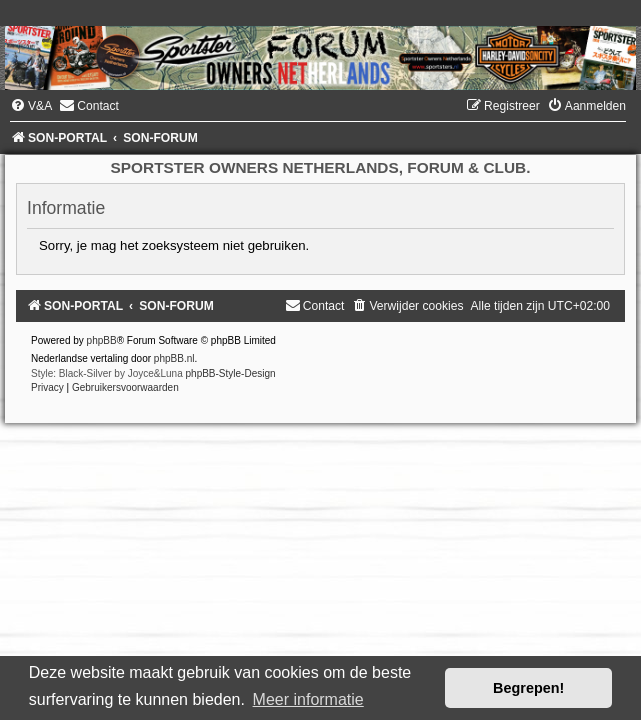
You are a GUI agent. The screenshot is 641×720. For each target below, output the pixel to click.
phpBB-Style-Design (231, 373)
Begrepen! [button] (528, 688)
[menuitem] (31, 106)
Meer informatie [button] (308, 699)
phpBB (102, 340)
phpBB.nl (174, 358)
